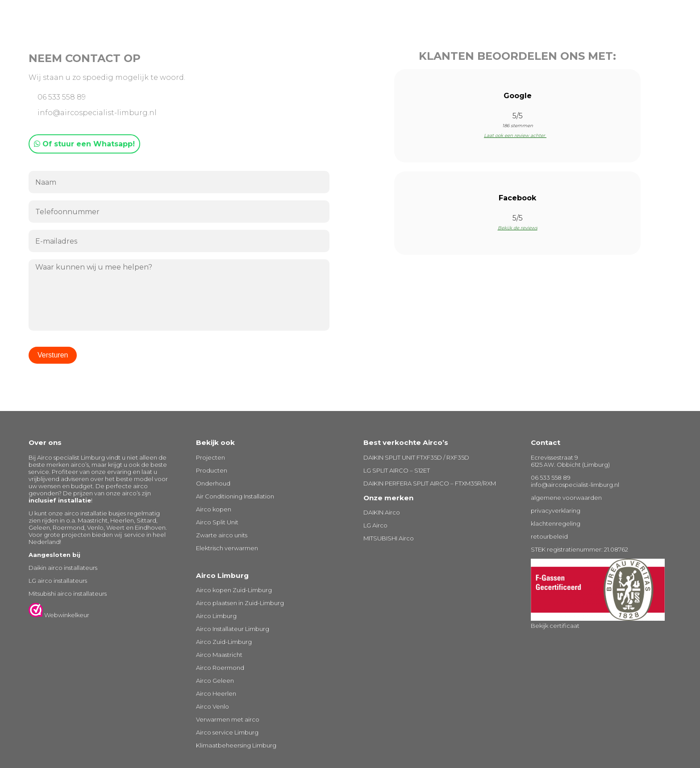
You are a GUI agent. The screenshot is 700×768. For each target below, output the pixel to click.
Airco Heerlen (216, 693)
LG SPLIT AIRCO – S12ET (397, 470)
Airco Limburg (216, 616)
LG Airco (375, 525)
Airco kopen (214, 509)
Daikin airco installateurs (63, 568)
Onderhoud (213, 483)
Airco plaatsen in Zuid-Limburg (240, 603)
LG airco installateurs (58, 581)
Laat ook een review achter (517, 135)
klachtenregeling (556, 523)
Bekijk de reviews (518, 228)
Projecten (210, 457)
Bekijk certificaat (555, 626)
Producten (212, 470)
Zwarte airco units (222, 535)
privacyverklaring (556, 511)
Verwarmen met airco (228, 719)
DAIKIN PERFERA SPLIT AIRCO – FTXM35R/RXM (430, 483)
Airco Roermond (220, 668)
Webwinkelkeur (59, 615)
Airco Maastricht (219, 655)
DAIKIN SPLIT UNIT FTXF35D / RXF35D (416, 457)
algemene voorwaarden (566, 498)
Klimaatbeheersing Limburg (236, 745)
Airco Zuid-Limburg (224, 642)
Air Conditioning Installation (235, 496)
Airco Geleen (215, 681)
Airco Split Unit (217, 522)
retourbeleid (549, 536)
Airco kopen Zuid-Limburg (234, 590)
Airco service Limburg (227, 732)
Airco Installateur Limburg (233, 629)
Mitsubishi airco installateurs (68, 594)
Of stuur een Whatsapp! (84, 144)
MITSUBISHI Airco (389, 538)
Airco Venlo (212, 706)
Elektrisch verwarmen (227, 548)
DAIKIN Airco (382, 512)
